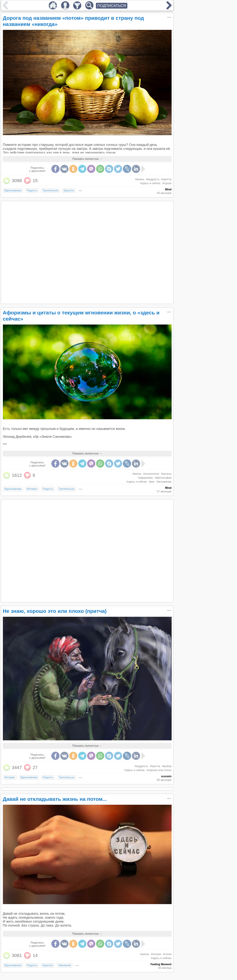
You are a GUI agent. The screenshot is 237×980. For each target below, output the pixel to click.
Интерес (32, 489)
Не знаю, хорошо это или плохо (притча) (55, 611)
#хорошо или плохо (159, 770)
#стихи (167, 954)
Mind (168, 189)
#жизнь (140, 179)
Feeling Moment (161, 964)
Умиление (65, 965)
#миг (152, 482)
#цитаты (166, 474)
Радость (32, 190)
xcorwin (166, 776)
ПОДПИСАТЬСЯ (112, 6)
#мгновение (164, 482)
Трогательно (50, 190)
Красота (69, 190)
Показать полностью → (87, 159)
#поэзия (156, 954)
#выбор (167, 766)
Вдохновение (13, 190)
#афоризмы (145, 478)
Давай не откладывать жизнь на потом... (55, 799)
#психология (151, 474)
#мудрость (153, 179)
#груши (167, 183)
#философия (163, 478)
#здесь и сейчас (150, 183)
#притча (166, 179)
